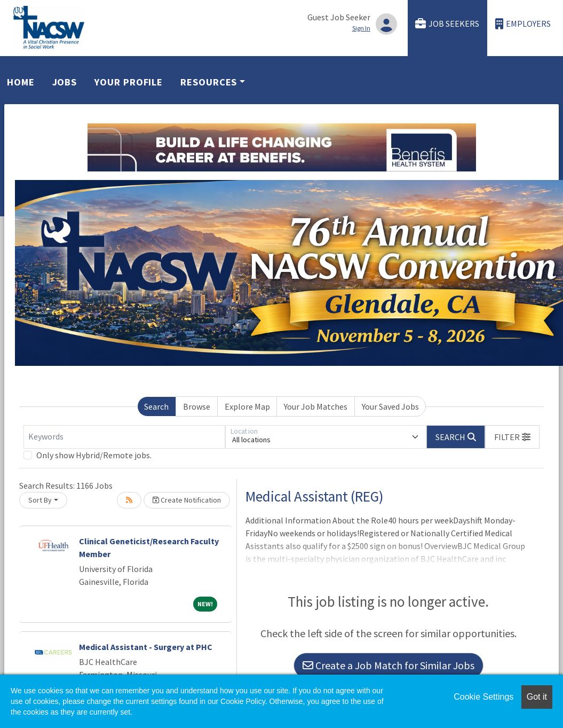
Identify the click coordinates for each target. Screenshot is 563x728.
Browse (197, 406)
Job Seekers (447, 24)
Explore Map (247, 406)
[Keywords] (124, 437)
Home (21, 82)
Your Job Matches (316, 406)
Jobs (65, 82)
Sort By (40, 500)
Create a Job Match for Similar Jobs (388, 665)
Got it (537, 697)
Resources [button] (209, 82)
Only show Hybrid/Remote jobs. (94, 455)
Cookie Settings (483, 697)
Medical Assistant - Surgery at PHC (146, 647)
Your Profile (129, 82)
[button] (512, 437)
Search (156, 406)
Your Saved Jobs (390, 406)
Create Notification (187, 500)
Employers (523, 24)
